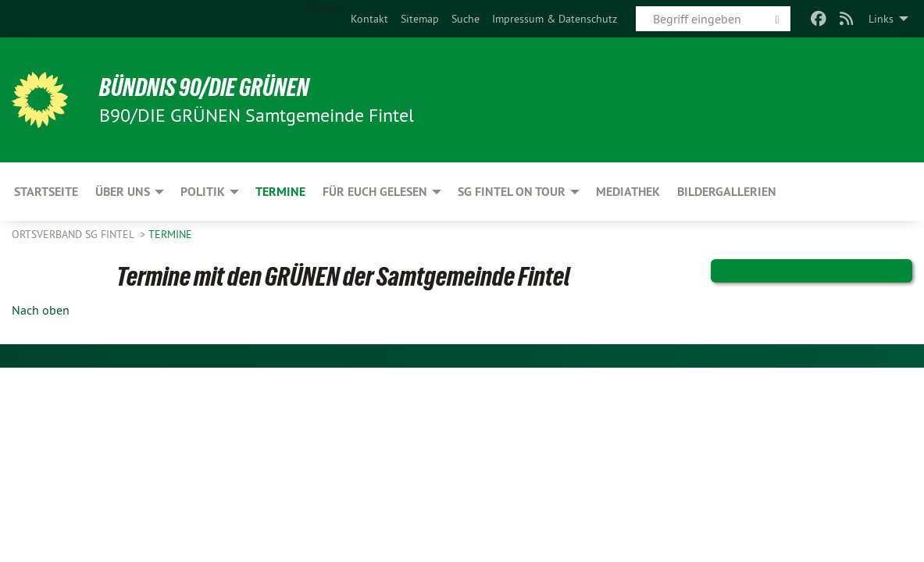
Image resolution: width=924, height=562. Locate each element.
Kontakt (369, 19)
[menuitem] (369, 19)
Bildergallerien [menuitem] (727, 192)
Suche (466, 19)
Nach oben (41, 310)
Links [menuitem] (881, 19)
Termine (170, 234)
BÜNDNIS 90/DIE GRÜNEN (204, 87)
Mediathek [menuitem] (628, 192)
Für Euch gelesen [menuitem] (375, 192)
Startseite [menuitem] (46, 192)
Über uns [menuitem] (123, 192)
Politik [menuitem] (203, 192)
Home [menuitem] (325, 9)
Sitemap (420, 19)
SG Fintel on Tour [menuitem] (512, 192)
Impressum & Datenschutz (555, 19)
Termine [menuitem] (280, 192)
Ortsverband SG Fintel (74, 234)
